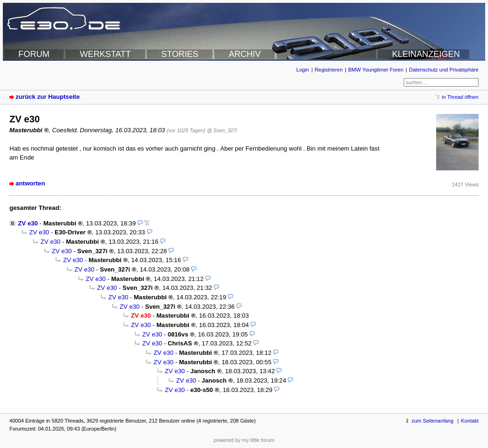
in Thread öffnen (460, 97)
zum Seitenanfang (433, 421)
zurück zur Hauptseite (48, 97)
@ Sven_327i (222, 130)
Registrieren (329, 70)
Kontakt (470, 421)
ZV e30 (28, 223)
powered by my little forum (244, 440)
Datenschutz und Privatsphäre (444, 70)
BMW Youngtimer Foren (376, 70)
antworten (30, 183)
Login (303, 70)
